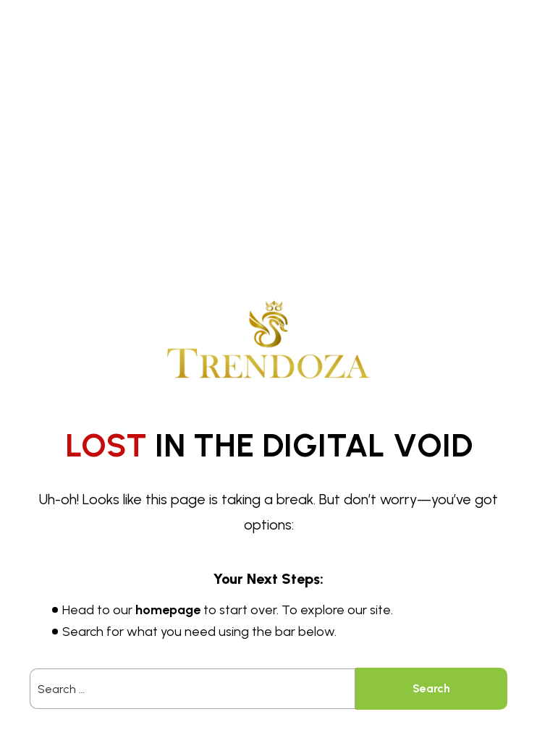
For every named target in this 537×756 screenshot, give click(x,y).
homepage (168, 610)
